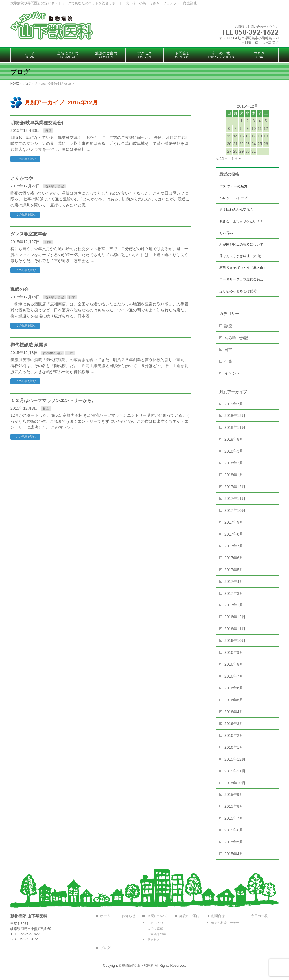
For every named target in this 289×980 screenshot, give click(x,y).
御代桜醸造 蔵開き (29, 345)
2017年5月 (234, 570)
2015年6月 (234, 830)
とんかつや (22, 178)
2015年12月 (235, 759)
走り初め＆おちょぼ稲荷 (238, 291)
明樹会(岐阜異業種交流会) (37, 123)
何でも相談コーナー (225, 923)
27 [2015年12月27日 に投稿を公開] (229, 151)
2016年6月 (234, 688)
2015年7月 (234, 818)
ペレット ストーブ (233, 198)
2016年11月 (235, 629)
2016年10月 (235, 641)
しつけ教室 (155, 928)
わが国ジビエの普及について (241, 245)
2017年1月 (234, 605)
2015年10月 (235, 783)
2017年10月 (235, 510)
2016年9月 (234, 652)
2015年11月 (235, 771)
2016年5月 (234, 700)
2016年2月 (234, 735)
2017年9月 (234, 522)
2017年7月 (234, 546)
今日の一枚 (259, 916)
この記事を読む (26, 159)
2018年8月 (234, 439)
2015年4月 (234, 854)
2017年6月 (234, 558)
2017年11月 (235, 499)
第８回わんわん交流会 (236, 209)
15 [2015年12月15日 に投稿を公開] (242, 136)
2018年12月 (235, 416)
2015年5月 (234, 842)
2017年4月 (234, 582)
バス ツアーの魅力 (233, 186)
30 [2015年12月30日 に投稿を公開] (248, 151)
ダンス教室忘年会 (29, 234)
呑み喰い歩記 (54, 186)
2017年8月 (234, 534)
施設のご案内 (189, 916)
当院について (157, 916)
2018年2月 (234, 463)
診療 (228, 326)
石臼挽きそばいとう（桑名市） (243, 268)
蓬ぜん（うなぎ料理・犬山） (241, 256)
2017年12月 (235, 487)
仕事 (228, 361)
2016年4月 (234, 712)
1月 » (236, 158)
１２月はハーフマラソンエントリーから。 (53, 400)
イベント (232, 373)
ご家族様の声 (157, 934)
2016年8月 (234, 664)
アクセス (154, 940)
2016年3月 (234, 724)
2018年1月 (234, 475)
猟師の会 (19, 289)
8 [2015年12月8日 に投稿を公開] (242, 128)
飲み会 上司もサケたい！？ (241, 221)
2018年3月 (234, 451)
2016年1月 (234, 747)
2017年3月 (234, 593)
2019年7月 (234, 404)
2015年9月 (234, 795)
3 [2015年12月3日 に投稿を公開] (254, 121)
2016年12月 (235, 617)
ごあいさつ (155, 923)
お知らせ (129, 916)
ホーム (105, 916)
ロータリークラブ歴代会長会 (241, 279)
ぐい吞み (226, 233)
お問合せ (218, 916)
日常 (48, 131)
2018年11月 (235, 427)
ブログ (105, 948)
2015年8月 (234, 806)
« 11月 (222, 158)
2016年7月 (234, 676)
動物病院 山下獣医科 (138, 966)
